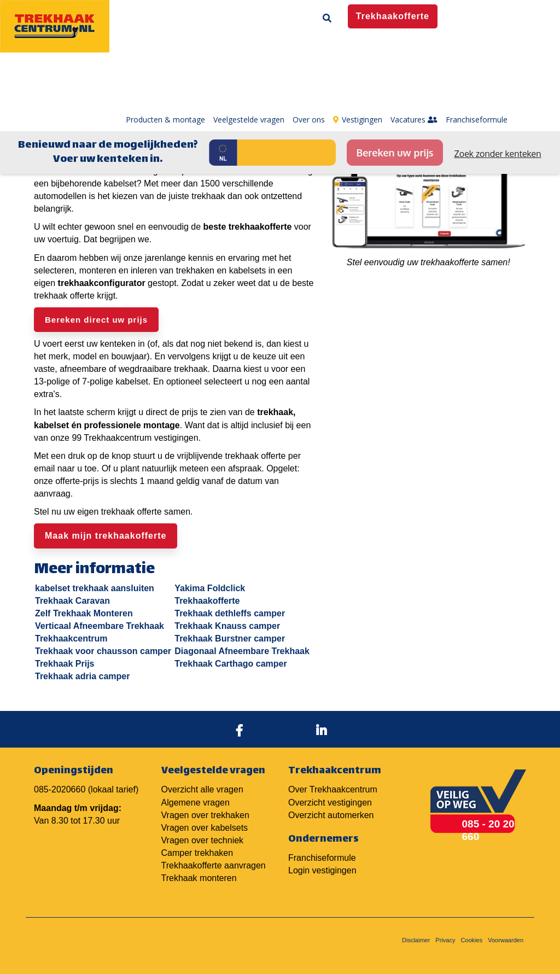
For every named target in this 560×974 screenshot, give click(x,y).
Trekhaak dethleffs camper (230, 613)
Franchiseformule (322, 858)
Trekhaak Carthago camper (231, 664)
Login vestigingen (322, 870)
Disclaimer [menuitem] (416, 940)
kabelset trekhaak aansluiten (95, 588)
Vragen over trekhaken (205, 815)
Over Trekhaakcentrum (333, 789)
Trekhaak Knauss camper (227, 626)
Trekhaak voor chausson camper (103, 651)
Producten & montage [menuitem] (165, 49)
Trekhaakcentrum (71, 638)
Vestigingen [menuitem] (358, 49)
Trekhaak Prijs (65, 664)
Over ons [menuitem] (309, 49)
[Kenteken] (287, 82)
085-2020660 (60, 789)
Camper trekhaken (197, 853)
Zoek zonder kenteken (498, 83)
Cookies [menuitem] (471, 940)
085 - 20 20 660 (488, 830)
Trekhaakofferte (207, 601)
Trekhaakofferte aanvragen (214, 865)
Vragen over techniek (203, 840)
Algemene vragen (196, 803)
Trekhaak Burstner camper (230, 638)
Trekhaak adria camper (82, 676)
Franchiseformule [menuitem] (477, 49)
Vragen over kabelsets (205, 828)
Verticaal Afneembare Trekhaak (100, 626)
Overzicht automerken (331, 815)
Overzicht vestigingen (330, 803)
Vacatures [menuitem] (414, 49)
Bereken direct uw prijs (96, 320)
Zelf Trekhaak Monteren (84, 613)
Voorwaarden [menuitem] (506, 940)
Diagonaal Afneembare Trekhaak (242, 651)
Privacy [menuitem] (445, 940)
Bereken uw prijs (395, 82)
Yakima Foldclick (210, 588)
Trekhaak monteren (199, 878)
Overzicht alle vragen (202, 789)
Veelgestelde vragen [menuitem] (249, 49)
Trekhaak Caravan (72, 601)
